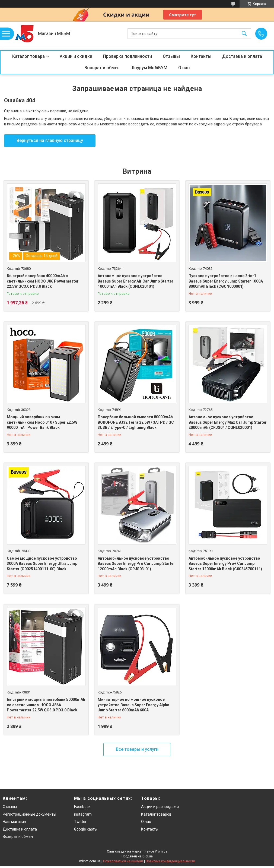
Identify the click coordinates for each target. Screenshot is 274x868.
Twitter (80, 822)
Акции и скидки (76, 56)
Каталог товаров (156, 814)
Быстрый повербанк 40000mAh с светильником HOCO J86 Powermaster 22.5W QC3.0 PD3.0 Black (43, 281)
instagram (83, 814)
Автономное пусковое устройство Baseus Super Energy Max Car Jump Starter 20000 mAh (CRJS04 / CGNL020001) (228, 422)
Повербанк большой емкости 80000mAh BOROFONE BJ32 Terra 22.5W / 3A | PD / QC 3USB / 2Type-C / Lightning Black (136, 422)
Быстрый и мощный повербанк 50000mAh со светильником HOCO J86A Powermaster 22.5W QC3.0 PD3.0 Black (46, 705)
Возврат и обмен (102, 68)
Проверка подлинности (128, 56)
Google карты (86, 829)
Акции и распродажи (160, 807)
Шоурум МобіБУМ (149, 68)
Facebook (82, 807)
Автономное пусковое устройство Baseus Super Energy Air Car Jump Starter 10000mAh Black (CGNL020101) (136, 281)
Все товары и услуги (137, 749)
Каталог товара (28, 56)
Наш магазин (14, 822)
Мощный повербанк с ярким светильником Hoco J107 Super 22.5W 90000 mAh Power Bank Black (42, 422)
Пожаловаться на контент (123, 861)
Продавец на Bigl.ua (137, 856)
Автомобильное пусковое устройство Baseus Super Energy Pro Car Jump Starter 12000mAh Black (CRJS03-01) (136, 564)
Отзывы (171, 56)
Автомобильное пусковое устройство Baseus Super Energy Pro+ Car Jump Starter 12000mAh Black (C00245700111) (225, 564)
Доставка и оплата (242, 56)
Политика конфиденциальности (170, 861)
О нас (184, 68)
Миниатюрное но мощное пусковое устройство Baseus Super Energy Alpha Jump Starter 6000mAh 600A (133, 705)
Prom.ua (161, 851)
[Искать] (244, 34)
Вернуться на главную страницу (50, 140)
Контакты (201, 56)
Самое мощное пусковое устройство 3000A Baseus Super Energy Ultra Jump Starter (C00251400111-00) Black (42, 564)
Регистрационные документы (29, 814)
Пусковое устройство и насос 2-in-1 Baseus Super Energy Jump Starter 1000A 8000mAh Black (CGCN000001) (226, 281)
